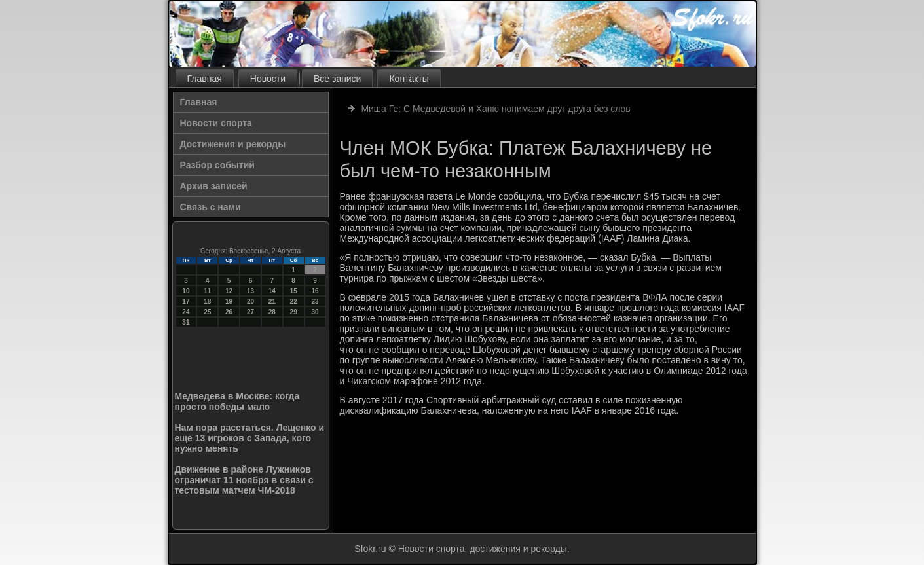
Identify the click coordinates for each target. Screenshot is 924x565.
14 (272, 291)
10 (186, 291)
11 (207, 291)
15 (294, 291)
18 (207, 301)
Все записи (337, 79)
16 (315, 291)
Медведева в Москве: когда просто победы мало (237, 401)
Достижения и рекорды (233, 144)
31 (186, 322)
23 (315, 301)
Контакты (409, 79)
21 (272, 301)
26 (229, 312)
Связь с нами (211, 207)
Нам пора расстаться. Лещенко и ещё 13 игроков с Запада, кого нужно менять (250, 438)
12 (229, 291)
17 (186, 301)
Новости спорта (216, 123)
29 (294, 312)
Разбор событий (217, 165)
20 (250, 301)
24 (186, 312)
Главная (205, 79)
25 (207, 312)
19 (229, 301)
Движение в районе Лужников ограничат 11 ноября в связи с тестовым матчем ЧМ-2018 (244, 480)
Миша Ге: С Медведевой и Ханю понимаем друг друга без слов (495, 109)
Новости (268, 79)
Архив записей (214, 186)
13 (250, 291)
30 (315, 312)
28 (272, 312)
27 (250, 312)
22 (294, 301)
